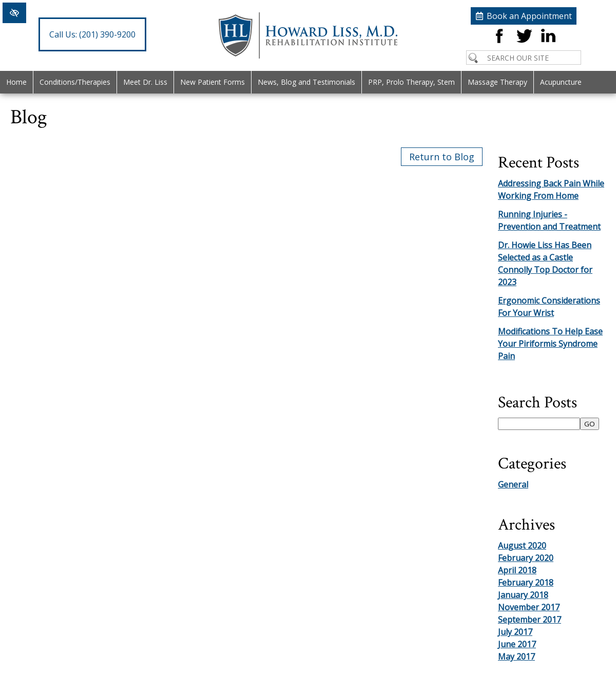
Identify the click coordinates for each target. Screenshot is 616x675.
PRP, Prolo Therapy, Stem (411, 82)
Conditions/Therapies (75, 82)
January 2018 (523, 595)
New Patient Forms (213, 82)
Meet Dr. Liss (145, 82)
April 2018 (517, 570)
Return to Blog (442, 157)
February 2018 (526, 583)
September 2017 (530, 620)
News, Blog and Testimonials (306, 82)
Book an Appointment (529, 16)
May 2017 (516, 657)
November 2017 (529, 607)
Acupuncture (561, 82)
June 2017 (517, 644)
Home (16, 82)
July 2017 (515, 632)
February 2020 (526, 558)
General (513, 484)
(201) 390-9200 (92, 34)
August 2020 (522, 546)
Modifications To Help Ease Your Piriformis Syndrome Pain (550, 344)
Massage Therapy (497, 82)
